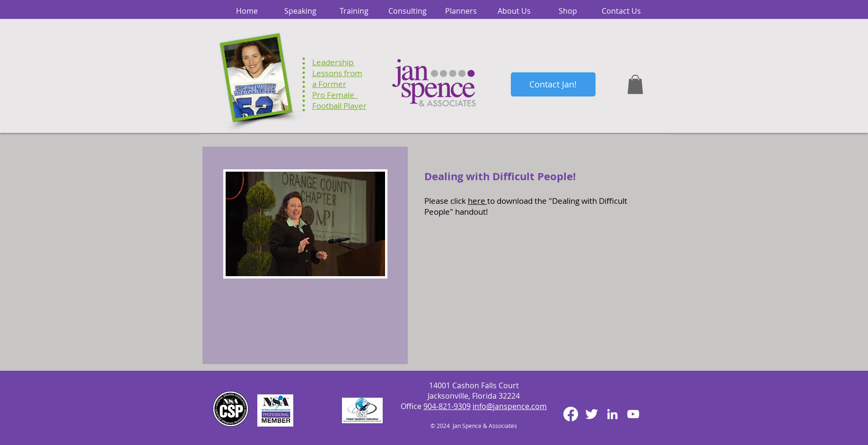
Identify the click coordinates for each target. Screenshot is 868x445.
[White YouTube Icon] (633, 414)
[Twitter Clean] (592, 414)
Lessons (327, 73)
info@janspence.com (510, 406)
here (478, 201)
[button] (635, 84)
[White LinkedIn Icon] (612, 414)
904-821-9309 (447, 406)
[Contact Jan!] (553, 84)
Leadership (334, 62)
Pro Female (335, 95)
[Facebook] (571, 414)
